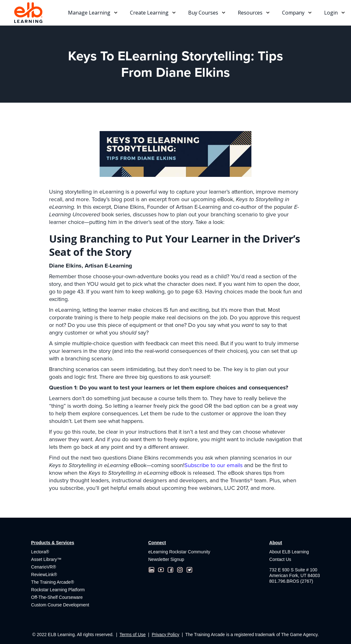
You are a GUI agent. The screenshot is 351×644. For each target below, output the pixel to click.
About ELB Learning (289, 552)
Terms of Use (132, 635)
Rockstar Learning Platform (58, 590)
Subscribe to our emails (213, 465)
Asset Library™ (46, 559)
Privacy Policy (166, 635)
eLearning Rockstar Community (179, 552)
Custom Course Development (60, 605)
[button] (93, 13)
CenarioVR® (43, 567)
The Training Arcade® (52, 582)
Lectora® (40, 552)
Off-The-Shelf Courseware (57, 597)
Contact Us (280, 559)
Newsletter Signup (166, 559)
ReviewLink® (44, 575)
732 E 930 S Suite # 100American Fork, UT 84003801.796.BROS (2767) (295, 575)
